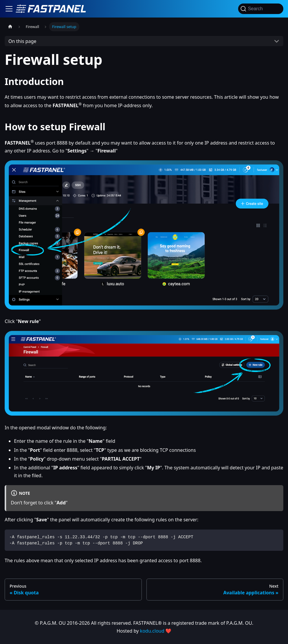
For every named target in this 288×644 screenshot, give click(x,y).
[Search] (261, 9)
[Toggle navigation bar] (9, 9)
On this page (22, 41)
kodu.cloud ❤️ (156, 631)
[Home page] (10, 27)
